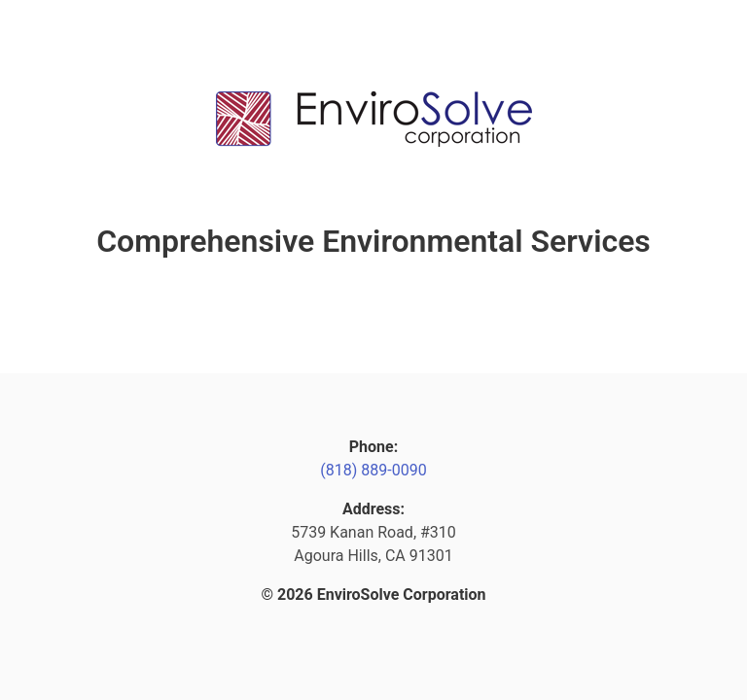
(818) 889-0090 (373, 470)
